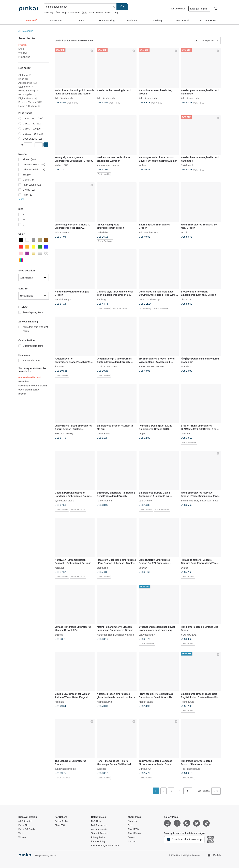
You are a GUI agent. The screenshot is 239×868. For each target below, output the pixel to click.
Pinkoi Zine (24, 57)
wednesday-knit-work (108, 165)
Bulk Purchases (99, 825)
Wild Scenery (62, 232)
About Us (132, 821)
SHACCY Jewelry (64, 434)
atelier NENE (62, 165)
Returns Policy (98, 841)
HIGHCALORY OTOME (151, 367)
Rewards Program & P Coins (105, 845)
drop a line (102, 568)
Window (23, 53)
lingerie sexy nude (71, 13)
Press (130, 825)
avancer (185, 568)
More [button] (21, 199)
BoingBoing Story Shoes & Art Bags (200, 501)
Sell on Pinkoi (178, 9)
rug (116, 13)
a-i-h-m (143, 165)
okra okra (186, 299)
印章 (58, 13)
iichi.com (132, 841)
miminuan (186, 434)
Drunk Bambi (104, 434)
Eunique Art (145, 769)
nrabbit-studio (146, 702)
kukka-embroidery (148, 232)
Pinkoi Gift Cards (27, 829)
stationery (48, 13)
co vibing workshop (107, 367)
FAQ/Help (96, 821)
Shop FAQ (60, 825)
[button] (46, 145)
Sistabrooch (66, 98)
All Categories (26, 31)
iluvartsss (60, 367)
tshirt (91, 13)
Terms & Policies (99, 833)
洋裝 (84, 13)
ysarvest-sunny (147, 635)
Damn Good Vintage (150, 299)
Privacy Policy (98, 837)
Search (122, 7)
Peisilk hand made (191, 769)
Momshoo (186, 367)
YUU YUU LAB (189, 635)
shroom (59, 635)
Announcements (99, 829)
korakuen (60, 568)
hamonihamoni (105, 501)
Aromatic (59, 702)
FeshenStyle (188, 702)
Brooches (24, 382)
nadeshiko (102, 232)
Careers (131, 837)
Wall (20, 833)
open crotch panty (29, 390)
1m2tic (184, 232)
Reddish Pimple (63, 299)
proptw (142, 434)
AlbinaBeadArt (104, 702)
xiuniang (101, 299)
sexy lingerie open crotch (33, 386)
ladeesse (102, 769)
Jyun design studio (65, 501)
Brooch (109, 13)
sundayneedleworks (65, 769)
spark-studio (145, 501)
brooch (100, 13)
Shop (21, 49)
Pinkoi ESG (133, 829)
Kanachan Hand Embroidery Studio (115, 635)
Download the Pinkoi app (184, 840)
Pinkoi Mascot (134, 833)
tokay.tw (143, 568)
